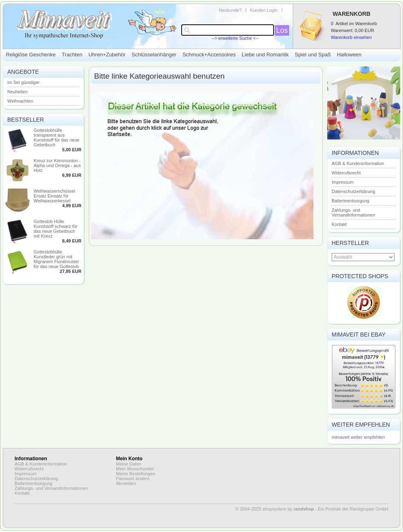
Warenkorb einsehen (351, 37)
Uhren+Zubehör (107, 55)
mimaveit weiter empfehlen (358, 437)
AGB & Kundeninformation (358, 163)
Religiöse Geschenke (31, 55)
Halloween (349, 55)
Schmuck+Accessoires (209, 55)
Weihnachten (20, 101)
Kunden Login (264, 10)
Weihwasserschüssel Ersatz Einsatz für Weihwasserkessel (55, 196)
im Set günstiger (23, 82)
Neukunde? (230, 10)
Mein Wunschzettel (135, 469)
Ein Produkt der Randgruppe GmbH (353, 509)
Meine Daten (129, 464)
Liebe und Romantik (265, 55)
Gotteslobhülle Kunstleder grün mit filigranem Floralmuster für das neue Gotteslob (56, 259)
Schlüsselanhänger (154, 55)
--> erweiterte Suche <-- (235, 38)
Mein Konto (129, 459)
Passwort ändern (133, 478)
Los (282, 30)
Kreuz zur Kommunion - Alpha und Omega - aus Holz (57, 165)
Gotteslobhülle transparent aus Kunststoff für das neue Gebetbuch (57, 137)
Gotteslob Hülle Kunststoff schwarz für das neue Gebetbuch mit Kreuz (56, 229)
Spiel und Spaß (313, 55)
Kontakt (339, 224)
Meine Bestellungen (136, 474)
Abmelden (126, 483)
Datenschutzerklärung (353, 191)
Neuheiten (17, 92)
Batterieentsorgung (350, 201)
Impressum (343, 182)
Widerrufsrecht (346, 173)
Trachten (72, 55)
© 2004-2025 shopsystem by (275, 509)
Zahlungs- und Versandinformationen (353, 212)
